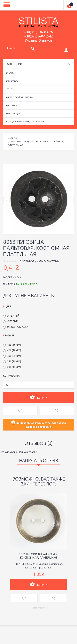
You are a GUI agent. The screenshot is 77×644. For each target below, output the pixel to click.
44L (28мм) (14, 350)
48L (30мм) (14, 345)
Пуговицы (13, 113)
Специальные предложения (25, 121)
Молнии (12, 105)
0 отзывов (27, 261)
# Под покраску (18, 327)
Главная (13, 138)
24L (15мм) (14, 367)
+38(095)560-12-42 (38, 36)
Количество (12, 376)
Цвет (8, 306)
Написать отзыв (48, 261)
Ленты (10, 89)
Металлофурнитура (20, 97)
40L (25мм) (14, 356)
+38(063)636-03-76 (38, 32)
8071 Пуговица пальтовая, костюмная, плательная (38, 556)
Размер (10, 335)
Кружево (12, 81)
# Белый (13, 321)
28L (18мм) (14, 361)
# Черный (13, 316)
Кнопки (11, 73)
